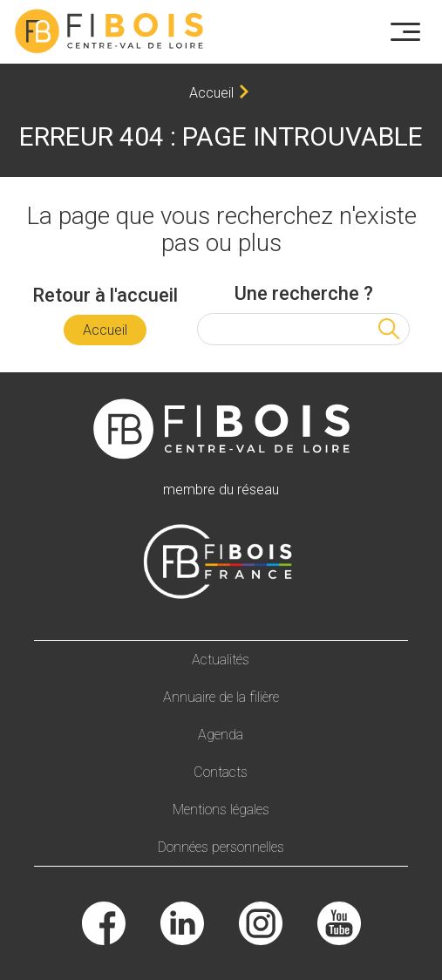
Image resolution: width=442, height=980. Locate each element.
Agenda (221, 735)
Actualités (221, 660)
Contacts (221, 772)
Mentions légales (221, 810)
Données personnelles (221, 847)
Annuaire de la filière (221, 697)
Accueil (211, 93)
